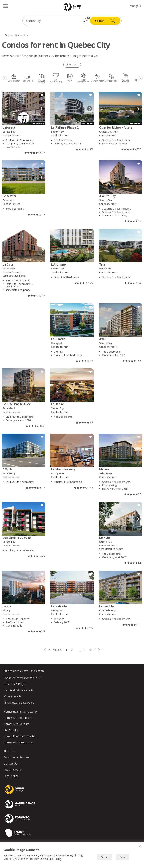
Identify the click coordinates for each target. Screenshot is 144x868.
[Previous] (5, 78)
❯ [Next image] (41, 109)
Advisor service (13, 770)
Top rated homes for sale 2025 (22, 678)
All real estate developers (19, 703)
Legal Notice (11, 776)
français (135, 6)
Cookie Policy (53, 859)
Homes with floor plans (18, 718)
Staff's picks (11, 730)
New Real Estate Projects (19, 690)
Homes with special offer (19, 742)
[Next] (141, 78)
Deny (122, 857)
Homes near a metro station (21, 712)
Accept (104, 857)
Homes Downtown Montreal (21, 736)
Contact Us (10, 764)
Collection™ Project (15, 684)
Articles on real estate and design (24, 671)
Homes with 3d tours (16, 724)
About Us (9, 751)
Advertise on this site (16, 757)
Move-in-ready (12, 696)
